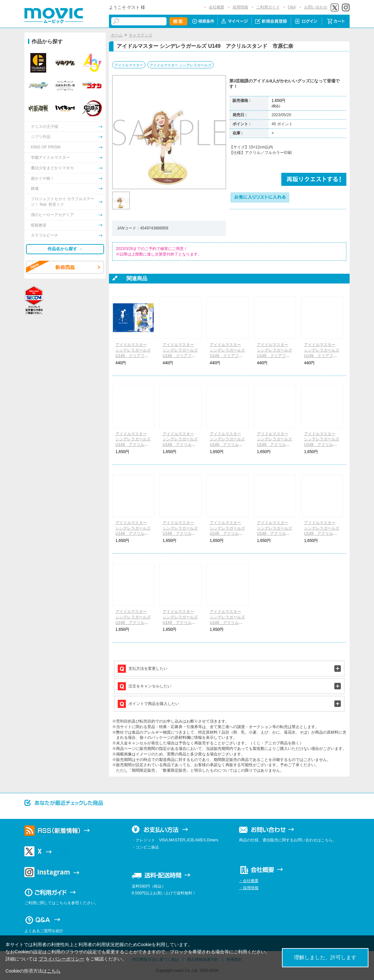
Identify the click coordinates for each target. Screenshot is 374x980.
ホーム (117, 35)
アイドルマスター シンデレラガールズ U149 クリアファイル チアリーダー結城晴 (322, 356)
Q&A (292, 7)
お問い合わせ (316, 7)
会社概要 (217, 7)
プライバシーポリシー (61, 959)
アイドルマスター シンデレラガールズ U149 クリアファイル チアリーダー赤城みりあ (227, 356)
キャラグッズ (140, 35)
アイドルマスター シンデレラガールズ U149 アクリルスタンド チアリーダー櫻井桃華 (180, 445)
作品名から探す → (65, 249)
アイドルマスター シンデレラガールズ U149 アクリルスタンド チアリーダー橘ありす (133, 445)
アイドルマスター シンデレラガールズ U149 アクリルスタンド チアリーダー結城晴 (322, 445)
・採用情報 (249, 888)
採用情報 (240, 7)
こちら (54, 971)
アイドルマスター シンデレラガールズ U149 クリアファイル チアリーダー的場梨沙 (274, 356)
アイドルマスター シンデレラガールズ (180, 65)
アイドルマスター (129, 65)
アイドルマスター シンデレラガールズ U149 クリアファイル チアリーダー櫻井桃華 (180, 356)
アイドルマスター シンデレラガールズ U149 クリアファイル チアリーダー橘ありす (133, 356)
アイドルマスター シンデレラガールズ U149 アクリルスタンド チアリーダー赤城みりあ (227, 445)
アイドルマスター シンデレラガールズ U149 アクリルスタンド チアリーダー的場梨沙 (274, 445)
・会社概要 (249, 881)
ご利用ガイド (268, 7)
